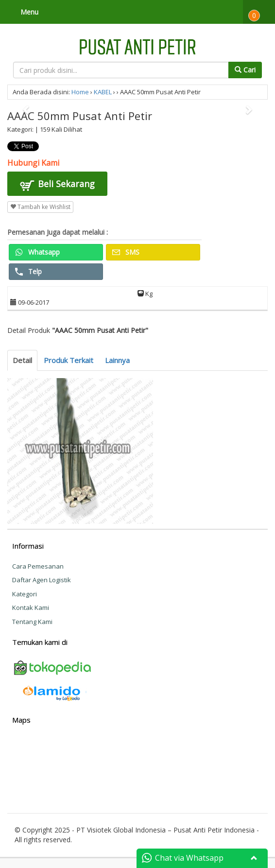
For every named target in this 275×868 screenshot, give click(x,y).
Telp (28, 271)
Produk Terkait (69, 360)
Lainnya (117, 360)
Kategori (25, 594)
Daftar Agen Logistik (42, 580)
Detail (22, 360)
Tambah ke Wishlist (40, 207)
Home (80, 92)
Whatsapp (37, 252)
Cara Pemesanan (38, 566)
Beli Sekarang (57, 185)
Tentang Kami (32, 622)
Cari (245, 70)
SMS (126, 252)
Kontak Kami (31, 608)
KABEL (103, 92)
